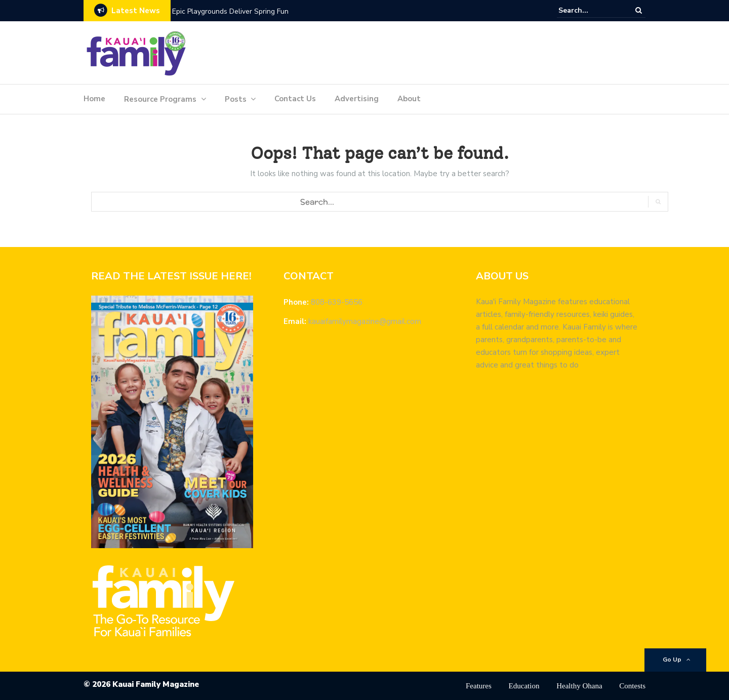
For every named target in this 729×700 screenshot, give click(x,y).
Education (524, 686)
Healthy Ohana (579, 686)
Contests (632, 686)
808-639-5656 (337, 302)
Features (479, 686)
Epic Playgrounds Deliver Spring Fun (230, 11)
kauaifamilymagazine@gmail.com (365, 321)
